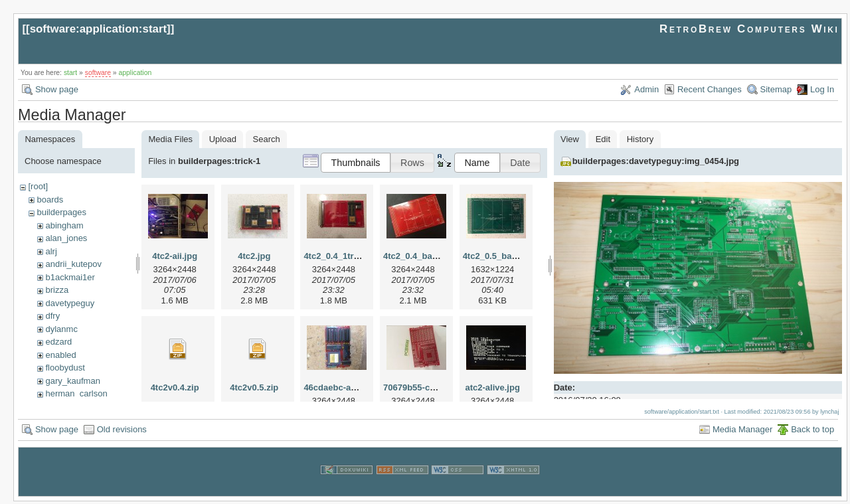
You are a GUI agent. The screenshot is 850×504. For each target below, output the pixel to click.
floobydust (65, 368)
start (70, 73)
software (98, 73)
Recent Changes (710, 89)
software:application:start (98, 29)
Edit (603, 139)
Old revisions (122, 432)
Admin (646, 89)
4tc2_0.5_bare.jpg (499, 256)
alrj (51, 251)
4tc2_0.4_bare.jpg (419, 256)
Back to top (812, 432)
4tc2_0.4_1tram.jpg (342, 256)
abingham (64, 225)
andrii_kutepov (73, 264)
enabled (60, 355)
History (640, 139)
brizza (57, 290)
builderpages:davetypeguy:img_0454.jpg (656, 161)
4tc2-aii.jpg (175, 256)
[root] (38, 186)
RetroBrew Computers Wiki (749, 29)
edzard (58, 342)
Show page (57, 89)
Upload (223, 139)
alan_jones (66, 238)
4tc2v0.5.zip (254, 387)
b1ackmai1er (70, 277)
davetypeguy (70, 303)
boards (50, 200)
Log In (822, 89)
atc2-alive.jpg (492, 387)
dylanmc (61, 329)
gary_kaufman (72, 381)
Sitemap (776, 89)
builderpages (61, 212)
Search (267, 139)
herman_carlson (76, 393)
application (135, 73)
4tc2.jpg (254, 256)
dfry (52, 316)
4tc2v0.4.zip (175, 387)
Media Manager (742, 432)
